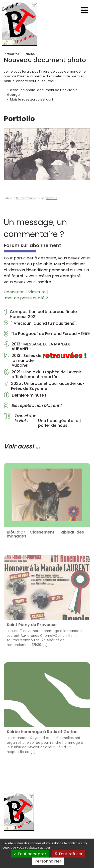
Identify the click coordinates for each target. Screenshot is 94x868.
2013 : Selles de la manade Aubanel (45, 360)
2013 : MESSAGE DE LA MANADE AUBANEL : (37, 346)
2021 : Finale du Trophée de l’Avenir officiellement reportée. (43, 374)
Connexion (14, 292)
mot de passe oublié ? (26, 298)
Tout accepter (30, 854)
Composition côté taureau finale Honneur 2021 (40, 314)
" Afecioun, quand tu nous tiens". (40, 325)
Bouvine (29, 54)
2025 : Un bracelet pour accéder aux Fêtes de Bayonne (44, 386)
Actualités (12, 54)
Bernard (52, 198)
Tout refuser (68, 854)
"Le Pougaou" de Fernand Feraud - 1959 (47, 335)
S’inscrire (37, 292)
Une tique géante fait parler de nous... (43, 421)
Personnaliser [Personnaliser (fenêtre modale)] (48, 861)
